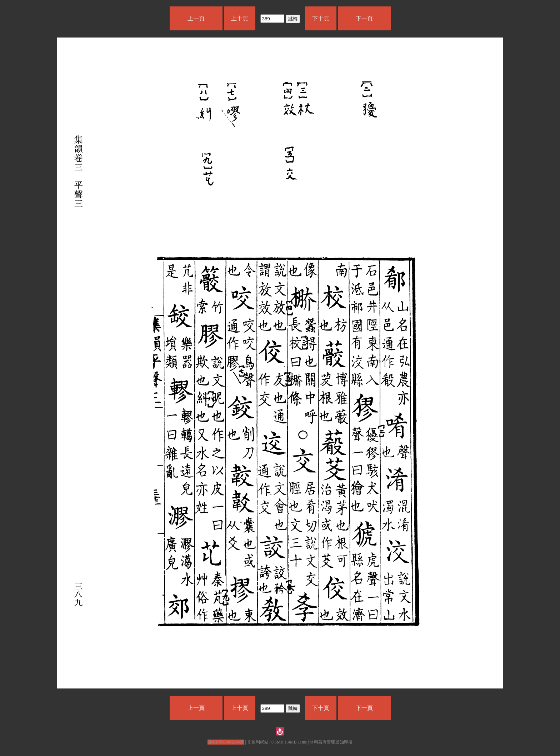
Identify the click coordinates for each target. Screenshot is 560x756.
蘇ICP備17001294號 (226, 742)
